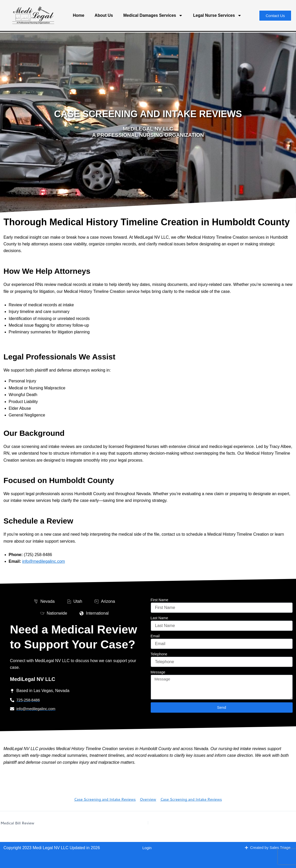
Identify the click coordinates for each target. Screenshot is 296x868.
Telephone (159, 655)
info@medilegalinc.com (44, 561)
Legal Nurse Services (217, 15)
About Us (104, 15)
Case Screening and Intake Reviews (101, 800)
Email (155, 637)
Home (78, 15)
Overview (148, 800)
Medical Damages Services (153, 15)
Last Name (159, 618)
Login (147, 848)
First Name (159, 600)
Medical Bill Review (19, 824)
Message (158, 673)
